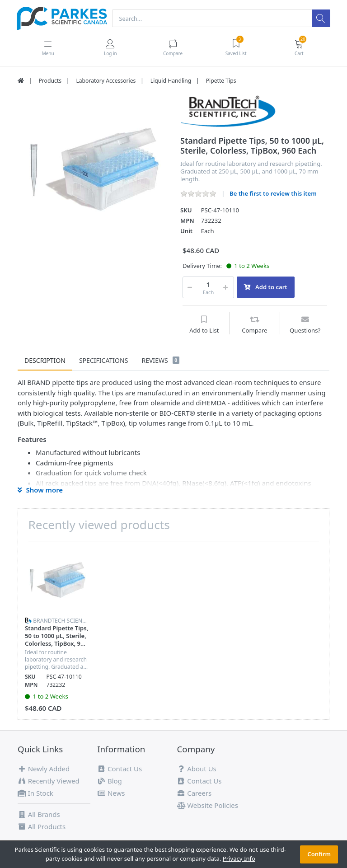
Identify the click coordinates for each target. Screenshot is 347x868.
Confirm (319, 854)
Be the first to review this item (273, 194)
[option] (92, 170)
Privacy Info (239, 859)
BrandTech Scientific (64, 621)
